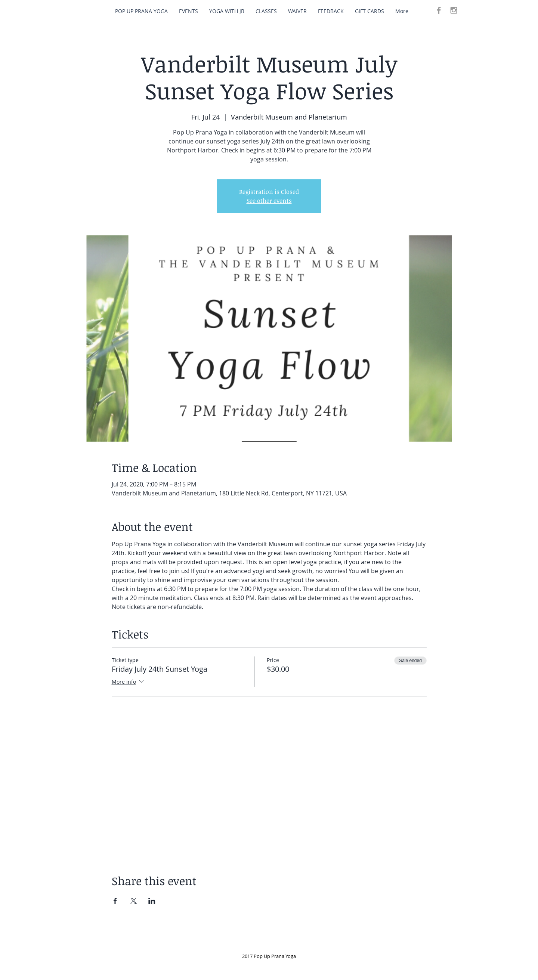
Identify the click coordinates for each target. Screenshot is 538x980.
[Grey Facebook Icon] (439, 10)
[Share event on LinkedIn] (152, 901)
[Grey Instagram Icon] (454, 10)
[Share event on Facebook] (115, 901)
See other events (269, 201)
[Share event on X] (134, 901)
